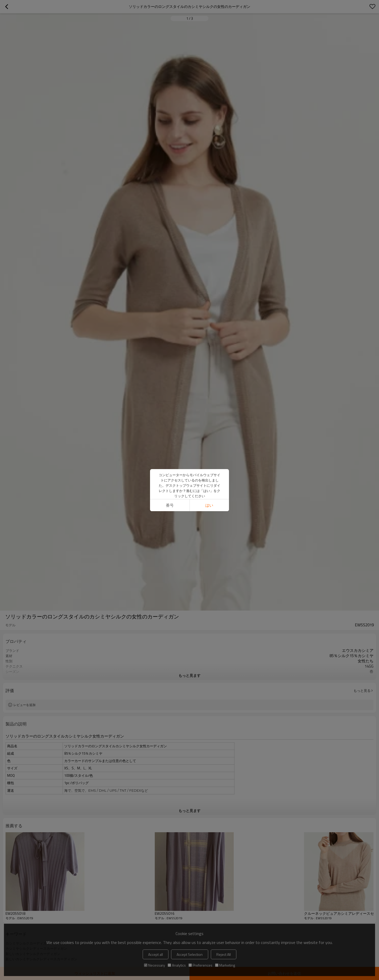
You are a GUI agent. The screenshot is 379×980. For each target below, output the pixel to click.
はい (209, 505)
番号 (170, 505)
